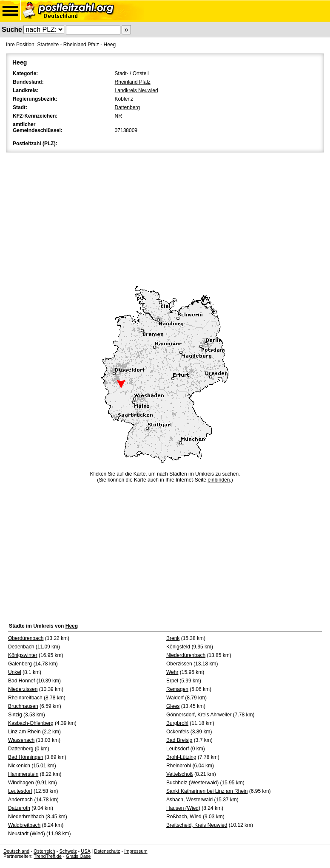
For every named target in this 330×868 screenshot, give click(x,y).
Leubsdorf (178, 749)
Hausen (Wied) (183, 808)
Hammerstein (23, 774)
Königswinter (23, 655)
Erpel (172, 681)
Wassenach (21, 740)
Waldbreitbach (24, 825)
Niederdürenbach (186, 655)
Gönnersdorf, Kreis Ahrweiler (199, 715)
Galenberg (20, 664)
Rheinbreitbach (25, 698)
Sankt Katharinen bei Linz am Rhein (207, 791)
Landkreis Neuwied (137, 90)
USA (85, 851)
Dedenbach (21, 647)
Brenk (173, 638)
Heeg (110, 45)
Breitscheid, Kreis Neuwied (197, 825)
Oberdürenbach (26, 638)
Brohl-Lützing (181, 757)
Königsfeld (178, 647)
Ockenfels (178, 732)
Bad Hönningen (26, 757)
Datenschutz (107, 851)
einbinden (219, 480)
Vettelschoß (180, 774)
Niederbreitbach (26, 817)
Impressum (136, 851)
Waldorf (175, 698)
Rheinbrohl (179, 766)
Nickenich (19, 766)
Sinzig (15, 715)
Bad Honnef (21, 681)
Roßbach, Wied (184, 817)
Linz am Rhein (24, 732)
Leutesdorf (20, 791)
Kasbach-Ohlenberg (31, 723)
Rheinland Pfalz (81, 45)
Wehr (172, 672)
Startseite (48, 45)
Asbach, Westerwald (189, 800)
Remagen (177, 689)
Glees (173, 706)
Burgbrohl (177, 723)
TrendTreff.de (48, 856)
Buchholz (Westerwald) (192, 783)
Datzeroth (19, 808)
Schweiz (68, 851)
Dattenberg (127, 107)
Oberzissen (179, 664)
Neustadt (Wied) (27, 834)
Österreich (44, 851)
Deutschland (16, 851)
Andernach (20, 800)
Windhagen (21, 783)
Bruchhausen (23, 706)
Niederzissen (23, 689)
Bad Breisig (179, 740)
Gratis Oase (78, 856)
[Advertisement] (165, 218)
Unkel (15, 672)
